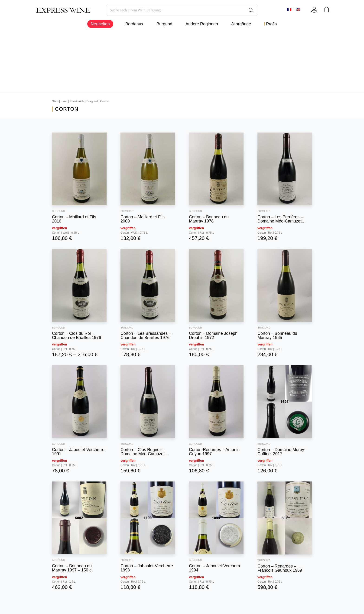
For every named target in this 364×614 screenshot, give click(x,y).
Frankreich (77, 101)
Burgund (92, 101)
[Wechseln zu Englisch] (298, 10)
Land (64, 101)
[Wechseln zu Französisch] (289, 10)
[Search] (251, 10)
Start (55, 101)
